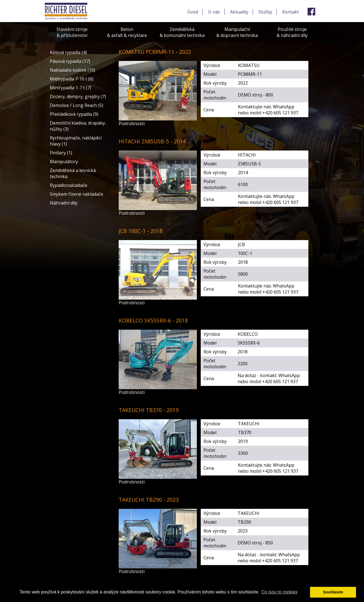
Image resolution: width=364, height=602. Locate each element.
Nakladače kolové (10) (73, 70)
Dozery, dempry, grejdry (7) (78, 96)
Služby (265, 12)
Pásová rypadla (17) (70, 61)
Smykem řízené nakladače (77, 194)
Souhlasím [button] (333, 592)
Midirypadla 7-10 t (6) (72, 79)
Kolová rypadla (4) (68, 52)
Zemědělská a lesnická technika (73, 173)
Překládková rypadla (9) (74, 114)
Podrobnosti (132, 123)
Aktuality (239, 12)
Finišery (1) (61, 153)
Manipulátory (64, 162)
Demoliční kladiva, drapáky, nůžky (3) (78, 126)
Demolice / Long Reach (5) (77, 105)
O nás (214, 12)
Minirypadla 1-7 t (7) (70, 88)
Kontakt (290, 12)
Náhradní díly (64, 203)
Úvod (193, 12)
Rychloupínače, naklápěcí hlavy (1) (76, 141)
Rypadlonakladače (69, 185)
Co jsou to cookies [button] (280, 592)
